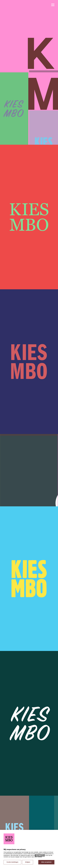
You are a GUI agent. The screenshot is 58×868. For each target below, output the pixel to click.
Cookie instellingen (12, 862)
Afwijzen (28, 862)
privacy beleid (40, 855)
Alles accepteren (46, 862)
